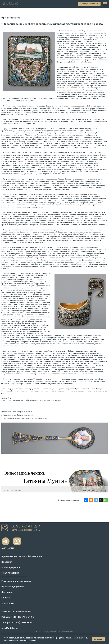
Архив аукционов (11, 567)
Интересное (13, 18)
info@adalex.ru (10, 628)
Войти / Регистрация (89, 4)
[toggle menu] (105, 4)
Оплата (6, 598)
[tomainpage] (10, 4)
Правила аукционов (12, 587)
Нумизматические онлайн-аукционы (22, 556)
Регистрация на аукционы (16, 581)
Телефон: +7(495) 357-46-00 (17, 623)
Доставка (7, 592)
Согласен (98, 639)
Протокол (7, 562)
